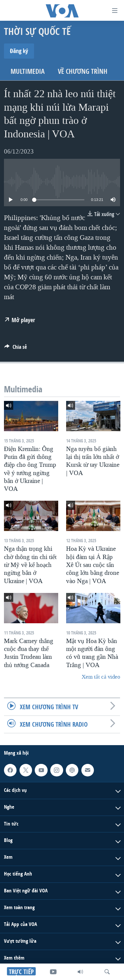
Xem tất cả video (101, 677)
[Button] (16, 349)
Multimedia (28, 71)
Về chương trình (83, 71)
